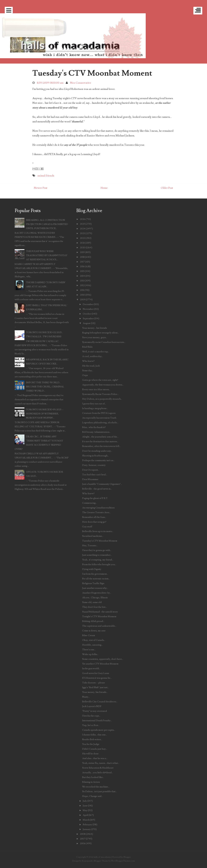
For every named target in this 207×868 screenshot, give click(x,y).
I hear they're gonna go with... (97, 550)
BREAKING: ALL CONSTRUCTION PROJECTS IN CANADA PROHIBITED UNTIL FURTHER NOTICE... (47, 224)
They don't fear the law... (95, 607)
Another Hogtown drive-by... (97, 593)
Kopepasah (87, 861)
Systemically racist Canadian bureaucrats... (104, 342)
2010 (82, 295)
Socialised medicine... (93, 536)
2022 (82, 238)
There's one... (89, 650)
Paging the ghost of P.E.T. (95, 498)
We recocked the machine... (96, 787)
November (88, 309)
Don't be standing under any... (97, 451)
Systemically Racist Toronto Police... (100, 394)
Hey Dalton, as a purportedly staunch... (102, 399)
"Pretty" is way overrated (95, 711)
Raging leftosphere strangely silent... (101, 333)
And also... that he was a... (95, 758)
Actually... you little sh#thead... (98, 773)
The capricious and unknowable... (99, 626)
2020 (83, 248)
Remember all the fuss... (94, 517)
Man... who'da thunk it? (94, 427)
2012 (82, 285)
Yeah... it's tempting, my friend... (98, 560)
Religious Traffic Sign (93, 583)
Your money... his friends (95, 328)
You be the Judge (91, 744)
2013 (82, 281)
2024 (83, 229)
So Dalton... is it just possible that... (100, 791)
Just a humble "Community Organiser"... (102, 484)
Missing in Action (91, 782)
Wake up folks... (90, 654)
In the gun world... (91, 668)
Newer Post (41, 188)
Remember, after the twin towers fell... (101, 446)
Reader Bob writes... (92, 739)
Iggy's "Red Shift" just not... (96, 687)
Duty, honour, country (94, 465)
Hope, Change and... (92, 796)
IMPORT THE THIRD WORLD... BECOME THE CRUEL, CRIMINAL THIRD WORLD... (45, 387)
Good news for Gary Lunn (96, 673)
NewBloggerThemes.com (123, 861)
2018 (82, 257)
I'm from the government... (95, 574)
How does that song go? (94, 522)
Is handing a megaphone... (95, 408)
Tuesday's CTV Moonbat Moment (92, 73)
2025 (82, 224)
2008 (83, 834)
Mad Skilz (87, 347)
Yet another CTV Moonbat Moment (100, 664)
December (88, 304)
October (87, 314)
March (86, 820)
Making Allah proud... (93, 621)
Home (104, 188)
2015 (82, 271)
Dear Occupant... (91, 470)
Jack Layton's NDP (92, 706)
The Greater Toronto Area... (96, 512)
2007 (83, 839)
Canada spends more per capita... (99, 730)
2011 (82, 290)
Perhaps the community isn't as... (98, 460)
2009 (83, 300)
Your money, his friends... (95, 692)
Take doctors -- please (94, 683)
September (88, 318)
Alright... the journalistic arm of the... (100, 437)
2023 (82, 233)
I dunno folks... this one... (95, 735)
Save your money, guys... (95, 337)
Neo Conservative (81, 83)
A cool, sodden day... (93, 356)
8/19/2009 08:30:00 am (50, 83)
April (85, 815)
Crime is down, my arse (94, 631)
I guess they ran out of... (94, 404)
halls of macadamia (102, 857)
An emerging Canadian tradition (98, 508)
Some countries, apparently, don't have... (103, 659)
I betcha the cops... (91, 716)
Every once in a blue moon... (96, 389)
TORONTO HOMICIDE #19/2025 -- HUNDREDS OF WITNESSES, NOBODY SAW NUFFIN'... (45, 414)
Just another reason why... (95, 588)
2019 (82, 252)
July (85, 801)
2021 (82, 243)
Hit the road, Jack (91, 366)
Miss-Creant (89, 635)
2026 (83, 219)
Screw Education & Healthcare (98, 768)
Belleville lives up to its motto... (98, 531)
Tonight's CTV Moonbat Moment (99, 616)
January (87, 829)
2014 (82, 276)
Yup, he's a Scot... (91, 725)
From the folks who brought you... (99, 564)
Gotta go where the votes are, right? (100, 380)
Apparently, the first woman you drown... (103, 385)
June (85, 806)
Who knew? (88, 361)
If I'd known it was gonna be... (97, 678)
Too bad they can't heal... (95, 475)
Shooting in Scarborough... (96, 456)
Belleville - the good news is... (97, 489)
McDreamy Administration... (96, 432)
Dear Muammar (90, 479)
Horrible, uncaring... (92, 645)
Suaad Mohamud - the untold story (100, 612)
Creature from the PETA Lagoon (99, 413)
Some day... (88, 371)
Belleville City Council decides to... (100, 702)
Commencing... (90, 503)
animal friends (46, 176)
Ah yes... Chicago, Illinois (95, 598)
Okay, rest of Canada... (94, 640)
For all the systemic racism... (96, 579)
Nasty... (86, 697)
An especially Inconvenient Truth (99, 418)
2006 (83, 843)
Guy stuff (87, 527)
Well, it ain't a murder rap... (96, 352)
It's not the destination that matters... (100, 441)
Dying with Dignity (92, 569)
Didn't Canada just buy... (95, 749)
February (87, 825)
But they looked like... (93, 777)
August (87, 323)
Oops (85, 375)
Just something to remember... (97, 555)
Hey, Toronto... (90, 546)
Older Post (167, 188)
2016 (82, 266)
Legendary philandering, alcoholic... (100, 423)
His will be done (90, 754)
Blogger (127, 857)
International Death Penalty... (97, 721)
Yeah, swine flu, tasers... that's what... (101, 763)
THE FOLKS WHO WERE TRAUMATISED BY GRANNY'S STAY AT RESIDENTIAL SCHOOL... (47, 255)
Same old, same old (92, 602)
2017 (82, 262)
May (85, 810)
